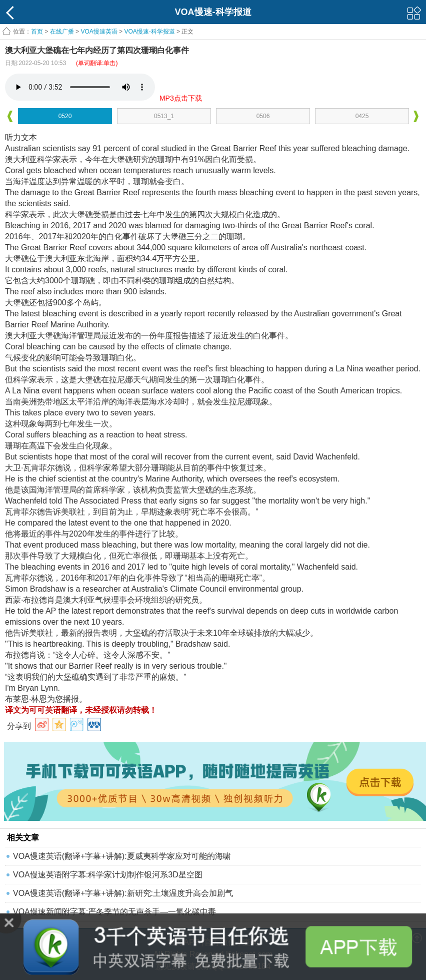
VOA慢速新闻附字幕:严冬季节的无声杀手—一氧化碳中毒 (114, 912)
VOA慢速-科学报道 (149, 32)
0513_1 (164, 116)
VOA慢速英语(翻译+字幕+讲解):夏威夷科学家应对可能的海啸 (122, 856)
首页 (37, 32)
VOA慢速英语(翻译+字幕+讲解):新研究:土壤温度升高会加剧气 (123, 893)
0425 (362, 116)
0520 (65, 116)
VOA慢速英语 (99, 32)
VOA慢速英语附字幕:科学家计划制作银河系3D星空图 (108, 875)
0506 (263, 116)
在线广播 (62, 32)
